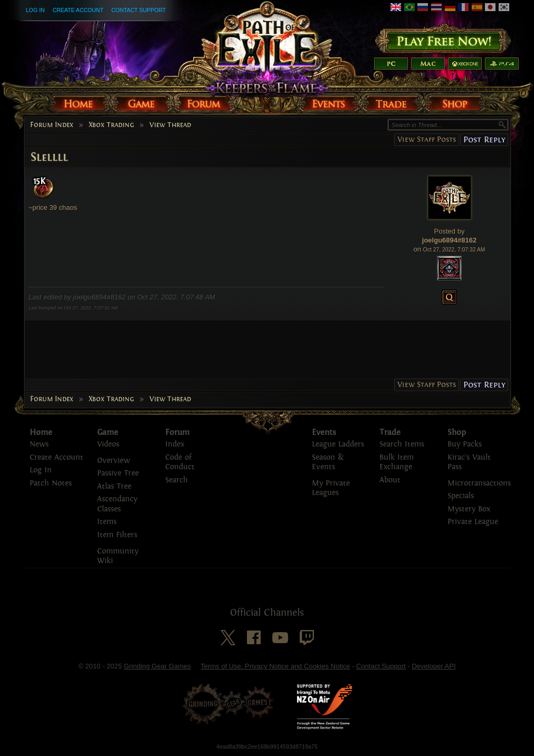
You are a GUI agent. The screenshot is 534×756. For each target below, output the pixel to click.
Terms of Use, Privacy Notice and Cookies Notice (275, 666)
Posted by (450, 231)
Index (175, 444)
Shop (457, 432)
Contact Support (139, 10)
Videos (108, 444)
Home (41, 432)
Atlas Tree (114, 486)
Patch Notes (51, 483)
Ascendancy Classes (117, 504)
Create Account (78, 10)
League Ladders (338, 444)
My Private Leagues (331, 488)
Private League (473, 522)
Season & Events (328, 462)
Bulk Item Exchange (397, 462)
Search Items (402, 444)
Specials (461, 496)
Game (108, 432)
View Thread (170, 125)
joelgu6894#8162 (449, 240)
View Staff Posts (427, 139)
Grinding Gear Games (158, 666)
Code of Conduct (180, 462)
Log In (35, 10)
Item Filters (117, 535)
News (39, 444)
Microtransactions (479, 483)
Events (324, 432)
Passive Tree (118, 473)
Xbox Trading (111, 125)
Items (107, 522)
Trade (390, 432)
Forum (177, 432)
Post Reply (484, 139)
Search (177, 480)
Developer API (433, 666)
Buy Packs (465, 444)
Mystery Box (469, 509)
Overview (113, 461)
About (390, 480)
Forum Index (52, 125)
